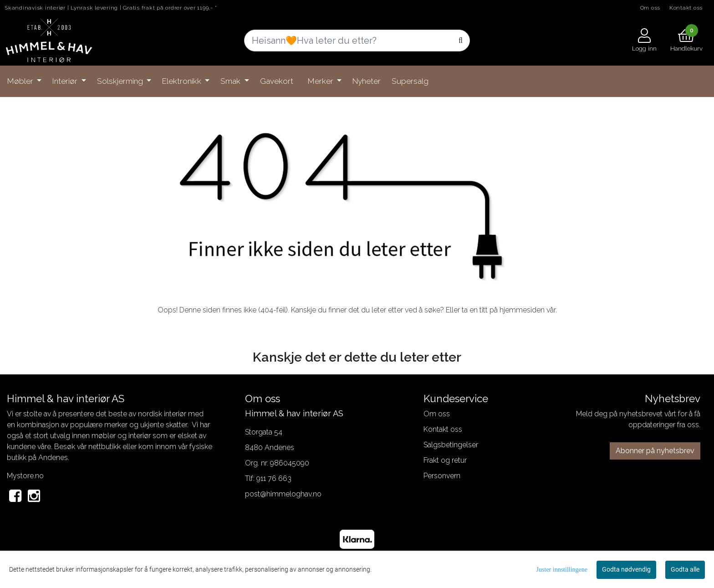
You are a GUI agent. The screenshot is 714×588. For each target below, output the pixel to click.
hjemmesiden (522, 310)
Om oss (650, 8)
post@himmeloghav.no (283, 494)
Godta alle (685, 569)
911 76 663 (274, 478)
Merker (321, 81)
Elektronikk (183, 81)
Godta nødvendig (626, 569)
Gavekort (277, 81)
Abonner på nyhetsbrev (655, 451)
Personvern (442, 476)
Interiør (66, 81)
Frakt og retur (445, 460)
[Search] (357, 41)
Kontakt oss (686, 8)
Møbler (21, 81)
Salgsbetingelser (451, 445)
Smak (231, 81)
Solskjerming (121, 81)
